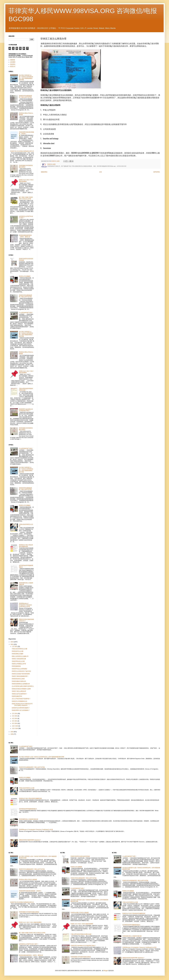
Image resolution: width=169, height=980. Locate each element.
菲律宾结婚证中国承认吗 (19, 681)
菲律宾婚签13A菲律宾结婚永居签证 (29, 912)
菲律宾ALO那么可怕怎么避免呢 (28, 880)
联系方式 (13, 66)
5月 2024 (15, 721)
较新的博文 (44, 172)
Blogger (106, 971)
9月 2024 (15, 723)
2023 (12, 642)
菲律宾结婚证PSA (17, 696)
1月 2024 (15, 647)
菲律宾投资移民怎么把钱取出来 (21, 684)
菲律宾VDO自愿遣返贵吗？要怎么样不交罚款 (25, 97)
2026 (12, 734)
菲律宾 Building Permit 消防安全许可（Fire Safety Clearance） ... (22, 705)
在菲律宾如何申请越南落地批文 (28, 809)
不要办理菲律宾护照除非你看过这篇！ (26, 389)
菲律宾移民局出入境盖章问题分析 (29, 819)
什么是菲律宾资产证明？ (26, 313)
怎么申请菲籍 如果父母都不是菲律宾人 (23, 686)
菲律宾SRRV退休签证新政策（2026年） (26, 133)
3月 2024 (15, 716)
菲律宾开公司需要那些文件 (19, 701)
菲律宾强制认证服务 (18, 654)
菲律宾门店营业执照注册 (19, 659)
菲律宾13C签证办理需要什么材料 (21, 689)
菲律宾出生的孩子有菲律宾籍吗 (21, 674)
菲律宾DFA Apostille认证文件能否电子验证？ (26, 410)
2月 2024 (15, 713)
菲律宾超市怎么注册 (18, 651)
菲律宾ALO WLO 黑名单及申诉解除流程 (26, 546)
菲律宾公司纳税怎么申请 (19, 664)
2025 (12, 732)
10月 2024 (15, 726)
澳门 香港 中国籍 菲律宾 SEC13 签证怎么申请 (26, 198)
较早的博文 (157, 172)
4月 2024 (15, 719)
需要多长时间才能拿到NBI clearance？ (30, 840)
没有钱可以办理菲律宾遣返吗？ (21, 708)
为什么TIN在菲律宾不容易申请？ (21, 699)
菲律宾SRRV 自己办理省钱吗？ (21, 710)
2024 (12, 644)
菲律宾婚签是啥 (16, 666)
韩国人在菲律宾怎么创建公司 (20, 656)
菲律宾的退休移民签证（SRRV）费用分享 (25, 236)
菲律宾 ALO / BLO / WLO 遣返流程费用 (26, 181)
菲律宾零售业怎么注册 (18, 661)
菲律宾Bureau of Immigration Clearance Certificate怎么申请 (25, 605)
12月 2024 (15, 728)
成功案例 (13, 62)
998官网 (13, 60)
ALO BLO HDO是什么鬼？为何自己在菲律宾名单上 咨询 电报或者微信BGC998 (26, 78)
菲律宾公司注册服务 (25, 276)
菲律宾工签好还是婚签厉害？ (20, 676)
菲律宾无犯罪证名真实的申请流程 (80, 856)
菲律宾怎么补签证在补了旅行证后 (21, 671)
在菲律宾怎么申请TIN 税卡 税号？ (29, 944)
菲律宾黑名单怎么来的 (18, 679)
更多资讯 (13, 64)
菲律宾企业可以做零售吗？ (19, 694)
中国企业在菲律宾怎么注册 (19, 649)
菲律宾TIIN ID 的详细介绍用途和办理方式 (22, 151)
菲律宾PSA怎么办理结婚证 (19, 669)
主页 (100, 172)
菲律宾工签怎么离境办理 (19, 691)
